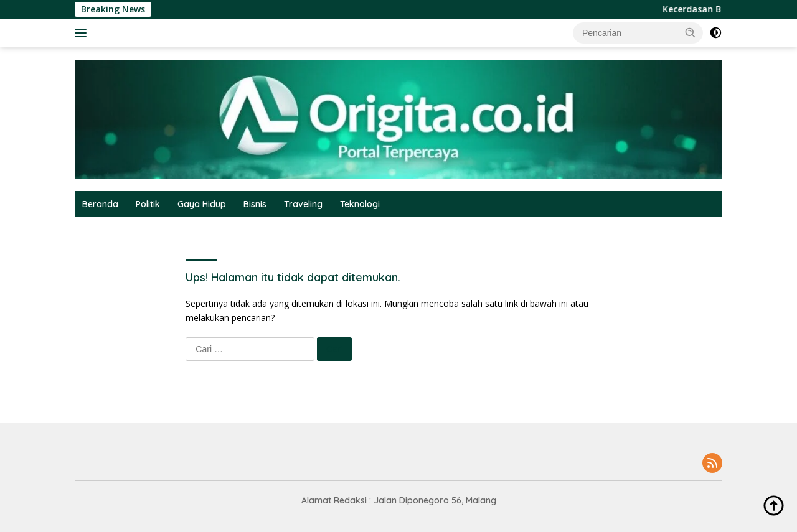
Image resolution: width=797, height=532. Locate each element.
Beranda (100, 204)
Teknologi (360, 204)
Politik (148, 204)
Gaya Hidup (202, 204)
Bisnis (255, 204)
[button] (691, 32)
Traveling (303, 204)
